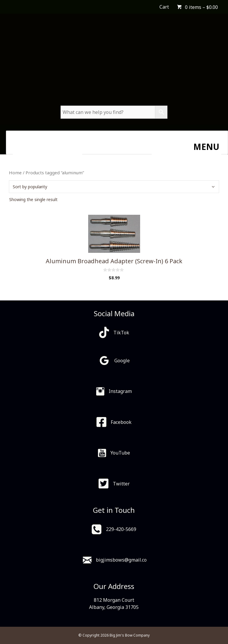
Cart (164, 7)
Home (15, 173)
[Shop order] (114, 187)
